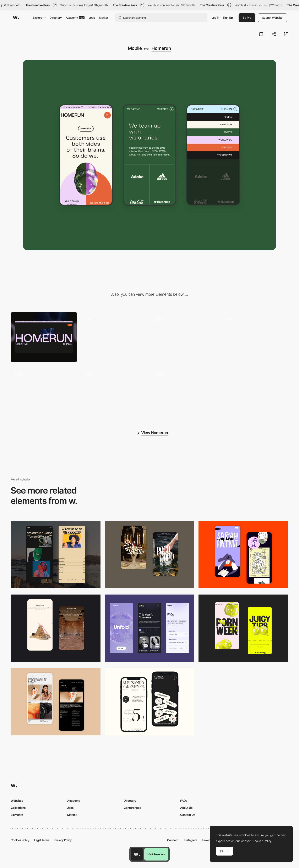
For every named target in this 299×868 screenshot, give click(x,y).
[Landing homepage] (114, 337)
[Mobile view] (243, 628)
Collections (18, 808)
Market (104, 18)
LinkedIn (207, 840)
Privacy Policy (63, 840)
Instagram (191, 840)
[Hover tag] (44, 391)
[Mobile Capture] (149, 555)
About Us (186, 808)
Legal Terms (42, 840)
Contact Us (188, 815)
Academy (75, 18)
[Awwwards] (16, 18)
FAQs (184, 801)
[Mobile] (149, 628)
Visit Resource (156, 854)
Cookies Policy (20, 840)
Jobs (92, 18)
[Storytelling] (56, 628)
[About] (255, 337)
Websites (17, 801)
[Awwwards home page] (137, 854)
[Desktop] (44, 337)
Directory (56, 18)
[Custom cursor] (114, 391)
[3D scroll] (185, 337)
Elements (17, 815)
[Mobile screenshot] (56, 555)
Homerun (161, 48)
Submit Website (272, 18)
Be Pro (247, 18)
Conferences (132, 808)
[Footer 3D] (185, 391)
